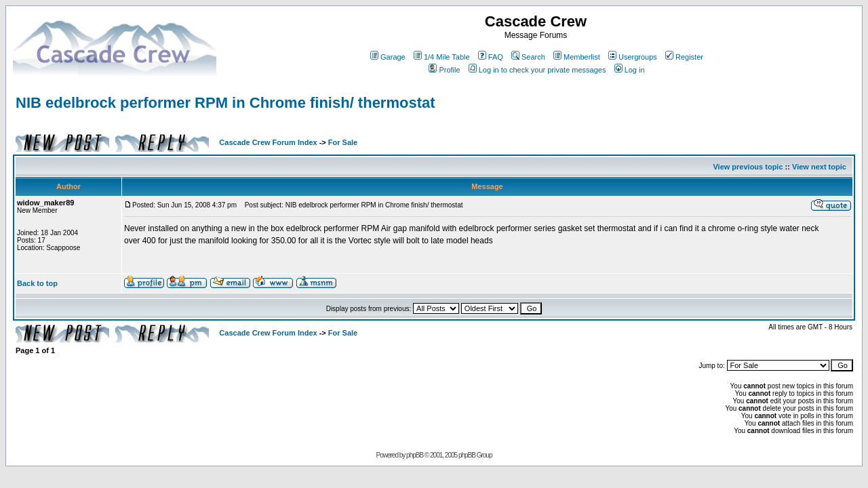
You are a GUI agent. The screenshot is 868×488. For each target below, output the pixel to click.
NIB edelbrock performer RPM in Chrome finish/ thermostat (225, 103)
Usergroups (633, 57)
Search (528, 57)
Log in (630, 70)
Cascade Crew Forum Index (268, 142)
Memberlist (577, 57)
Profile (444, 70)
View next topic (819, 167)
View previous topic (748, 167)
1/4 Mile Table (442, 57)
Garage (388, 57)
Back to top (37, 283)
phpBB (415, 455)
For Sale (343, 142)
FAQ (491, 57)
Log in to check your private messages (537, 70)
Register (684, 57)
